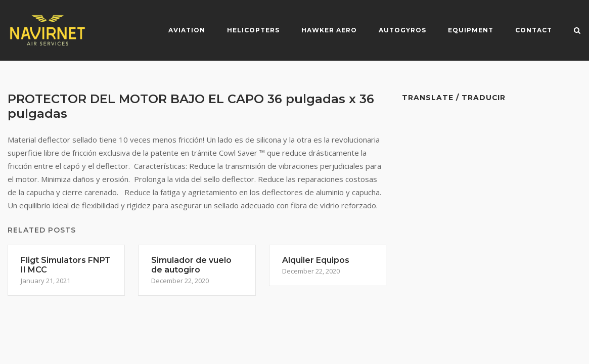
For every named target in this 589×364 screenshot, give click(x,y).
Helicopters (253, 30)
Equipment (471, 30)
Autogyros (402, 30)
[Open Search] (577, 31)
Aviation (187, 30)
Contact (534, 30)
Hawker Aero (329, 30)
